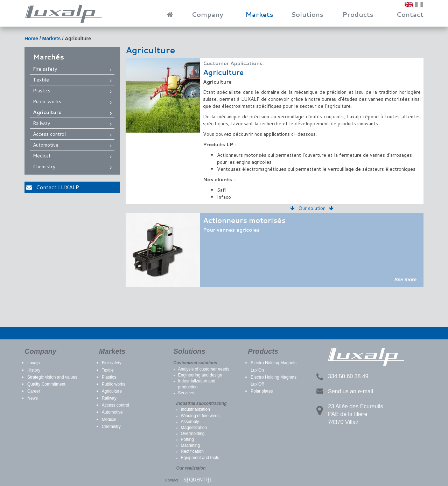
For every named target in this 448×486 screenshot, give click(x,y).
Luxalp (33, 363)
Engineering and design (200, 375)
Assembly (190, 422)
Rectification (192, 451)
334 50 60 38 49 (348, 376)
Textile (41, 80)
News (33, 398)
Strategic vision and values (52, 377)
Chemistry (44, 167)
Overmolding (193, 434)
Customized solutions (195, 363)
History (34, 370)
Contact (410, 14)
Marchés (48, 57)
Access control (49, 134)
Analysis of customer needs (204, 369)
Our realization (191, 468)
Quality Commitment (46, 384)
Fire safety (45, 69)
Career (34, 391)
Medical (41, 156)
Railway (41, 123)
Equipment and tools (200, 458)
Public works (47, 101)
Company (208, 14)
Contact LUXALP (53, 187)
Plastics (42, 91)
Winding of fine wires (200, 416)
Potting (187, 439)
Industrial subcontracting (202, 403)
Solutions (307, 14)
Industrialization (195, 409)
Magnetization (194, 428)
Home (31, 38)
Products (358, 14)
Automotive (46, 145)
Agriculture (78, 38)
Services (186, 393)
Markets (259, 14)
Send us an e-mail (351, 391)
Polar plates (262, 391)
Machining (191, 445)
